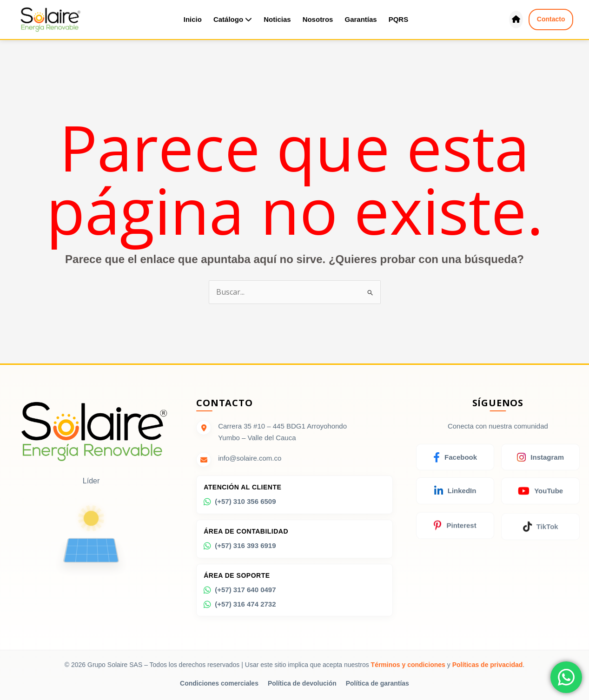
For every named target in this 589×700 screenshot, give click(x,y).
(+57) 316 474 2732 (240, 608)
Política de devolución (302, 683)
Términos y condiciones (408, 665)
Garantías (361, 19)
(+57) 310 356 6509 (240, 502)
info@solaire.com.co (250, 459)
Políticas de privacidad (488, 665)
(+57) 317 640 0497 (240, 594)
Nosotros (318, 19)
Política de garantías (377, 683)
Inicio (193, 19)
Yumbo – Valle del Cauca (257, 438)
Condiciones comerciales (219, 683)
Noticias (277, 19)
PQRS (399, 19)
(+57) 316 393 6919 (240, 548)
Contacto (551, 19)
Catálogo (233, 19)
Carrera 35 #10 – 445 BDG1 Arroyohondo (282, 426)
